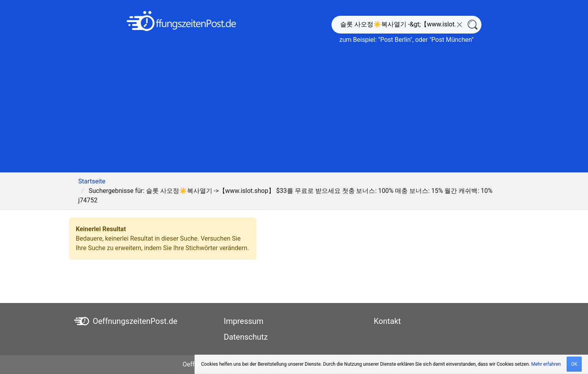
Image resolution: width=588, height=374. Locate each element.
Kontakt (387, 321)
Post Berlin (395, 40)
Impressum (244, 321)
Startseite (92, 181)
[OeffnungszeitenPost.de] (182, 21)
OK (574, 364)
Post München (451, 40)
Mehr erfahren (546, 364)
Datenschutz (246, 337)
